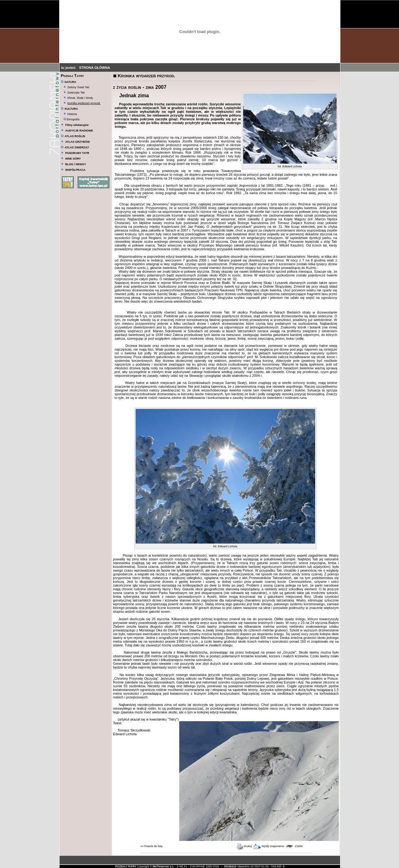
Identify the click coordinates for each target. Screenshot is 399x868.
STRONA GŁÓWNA (95, 68)
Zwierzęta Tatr (76, 93)
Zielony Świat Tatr (78, 87)
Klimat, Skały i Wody (80, 98)
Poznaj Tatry (72, 76)
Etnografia (72, 119)
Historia (72, 114)
